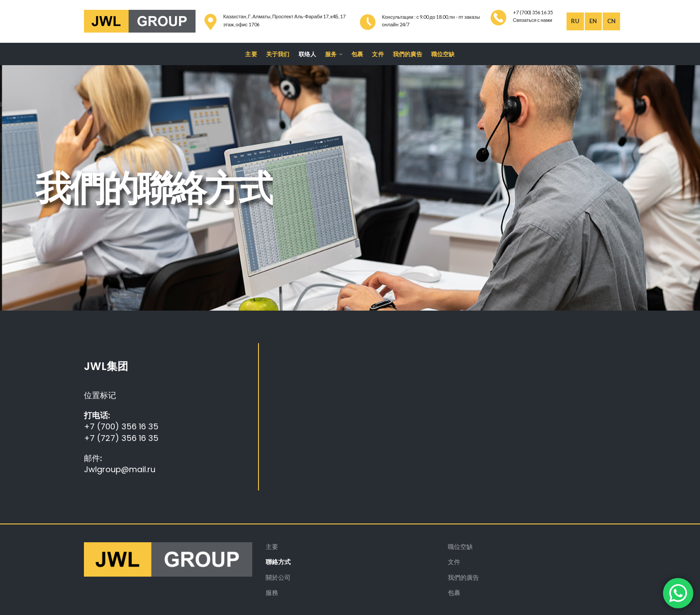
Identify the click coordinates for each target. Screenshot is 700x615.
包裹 (454, 592)
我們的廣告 (463, 577)
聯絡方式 (278, 562)
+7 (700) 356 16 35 (121, 426)
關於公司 (278, 577)
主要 (272, 546)
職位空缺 (460, 546)
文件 (454, 562)
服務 (272, 592)
